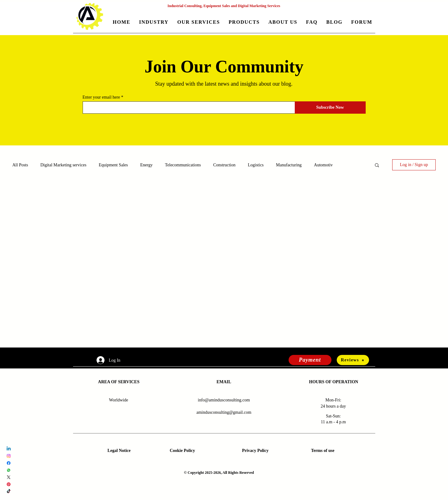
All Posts (20, 165)
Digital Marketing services (63, 165)
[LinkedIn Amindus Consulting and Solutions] (9, 449)
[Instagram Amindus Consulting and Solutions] (9, 456)
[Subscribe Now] (330, 108)
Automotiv (323, 165)
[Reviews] (353, 360)
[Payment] (310, 360)
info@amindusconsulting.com (224, 400)
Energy (146, 165)
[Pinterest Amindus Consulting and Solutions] (9, 484)
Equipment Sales (113, 165)
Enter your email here (101, 97)
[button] (154, 23)
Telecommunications (183, 165)
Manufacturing (289, 165)
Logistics (256, 165)
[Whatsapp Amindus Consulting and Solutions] (9, 470)
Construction (224, 165)
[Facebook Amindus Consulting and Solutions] (9, 463)
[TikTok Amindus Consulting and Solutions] (9, 491)
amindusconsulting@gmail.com (224, 412)
